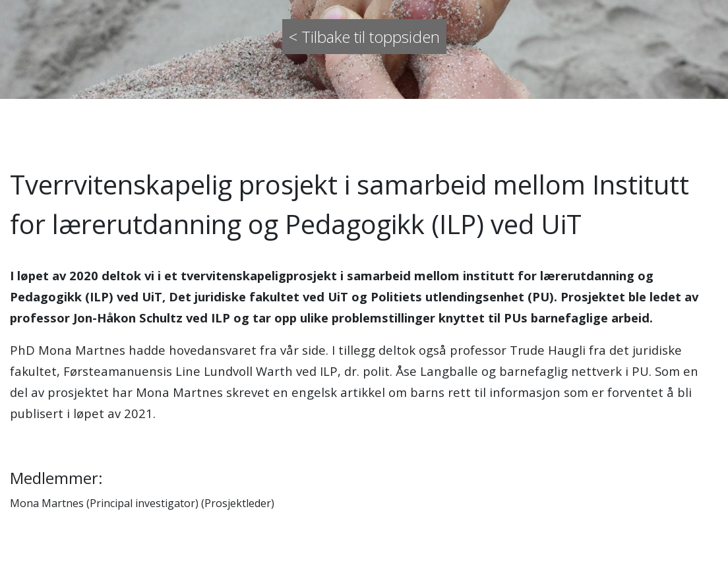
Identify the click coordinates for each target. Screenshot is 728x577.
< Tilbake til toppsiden (364, 37)
